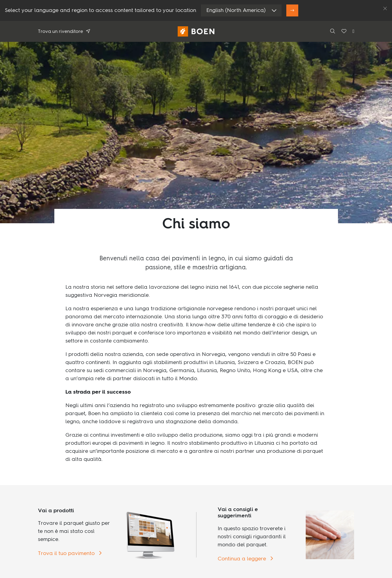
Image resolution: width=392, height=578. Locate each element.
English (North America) (236, 10)
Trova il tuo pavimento (67, 553)
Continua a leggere (243, 559)
